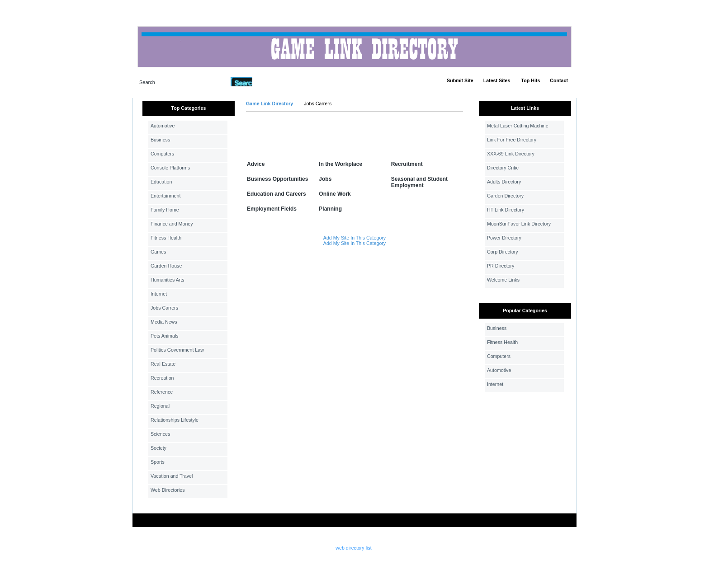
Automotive (163, 126)
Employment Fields (272, 209)
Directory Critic (503, 168)
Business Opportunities (277, 179)
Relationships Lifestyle (175, 420)
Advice (256, 164)
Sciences (160, 434)
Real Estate (163, 364)
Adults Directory (504, 182)
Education (161, 182)
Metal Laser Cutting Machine (518, 126)
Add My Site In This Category (354, 238)
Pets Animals (165, 336)
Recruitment (407, 164)
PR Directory (501, 266)
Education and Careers (277, 194)
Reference (162, 392)
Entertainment (165, 196)
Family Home (165, 210)
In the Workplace (340, 164)
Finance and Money (172, 224)
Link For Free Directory (512, 140)
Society (158, 448)
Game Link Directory (269, 103)
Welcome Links (503, 280)
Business (160, 140)
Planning (330, 209)
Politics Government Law (177, 350)
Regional (160, 406)
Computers (162, 154)
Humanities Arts (168, 280)
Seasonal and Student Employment (419, 182)
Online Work (335, 194)
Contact (559, 80)
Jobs (325, 179)
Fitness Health (166, 238)
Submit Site (460, 80)
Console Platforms (170, 168)
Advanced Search (276, 81)
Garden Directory (505, 196)
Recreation (162, 378)
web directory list (353, 548)
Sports (158, 462)
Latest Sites (497, 80)
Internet (159, 294)
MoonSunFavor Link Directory (519, 224)
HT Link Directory (506, 210)
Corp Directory (503, 252)
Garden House (166, 266)
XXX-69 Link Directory (511, 154)
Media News (164, 322)
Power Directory (504, 238)
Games (158, 252)
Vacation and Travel (172, 476)
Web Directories (168, 490)
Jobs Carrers (164, 308)
